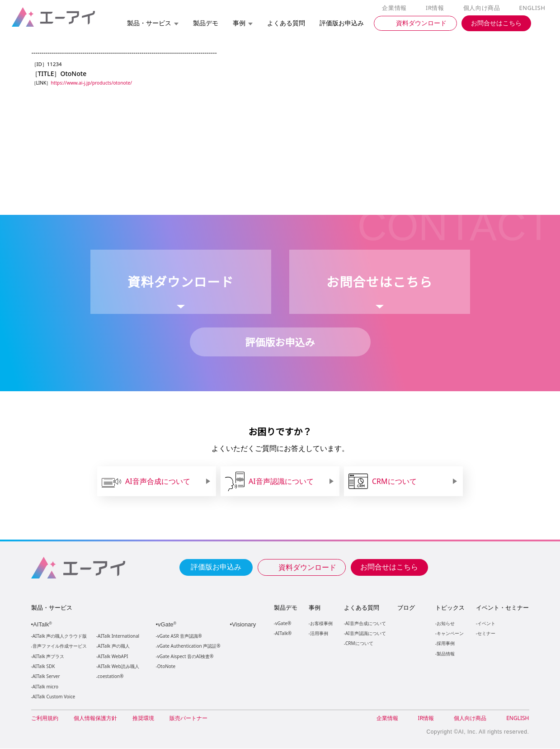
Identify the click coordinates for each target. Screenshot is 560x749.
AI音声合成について (365, 623)
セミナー (486, 633)
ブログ (406, 608)
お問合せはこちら (389, 567)
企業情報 (396, 8)
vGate (168, 625)
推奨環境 (143, 718)
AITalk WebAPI (113, 657)
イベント (486, 623)
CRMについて (359, 643)
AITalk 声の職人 (114, 647)
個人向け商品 (483, 8)
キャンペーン (450, 633)
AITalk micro (45, 687)
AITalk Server (46, 677)
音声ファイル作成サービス (60, 647)
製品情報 (445, 654)
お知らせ (445, 623)
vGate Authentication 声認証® (188, 647)
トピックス (449, 608)
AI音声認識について (365, 633)
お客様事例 (321, 623)
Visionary (245, 625)
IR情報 (437, 8)
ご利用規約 (45, 718)
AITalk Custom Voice (54, 697)
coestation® (110, 677)
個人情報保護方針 (95, 718)
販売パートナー (188, 718)
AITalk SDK (44, 667)
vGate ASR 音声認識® (179, 637)
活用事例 (319, 633)
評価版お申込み (216, 567)
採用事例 (445, 643)
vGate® (283, 623)
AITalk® (283, 633)
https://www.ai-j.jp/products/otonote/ (94, 83)
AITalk (44, 625)
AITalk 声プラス (49, 657)
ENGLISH (533, 8)
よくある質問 (362, 608)
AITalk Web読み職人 (118, 667)
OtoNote (166, 667)
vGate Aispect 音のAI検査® (185, 657)
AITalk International (118, 637)
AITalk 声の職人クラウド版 (60, 637)
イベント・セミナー (502, 608)
